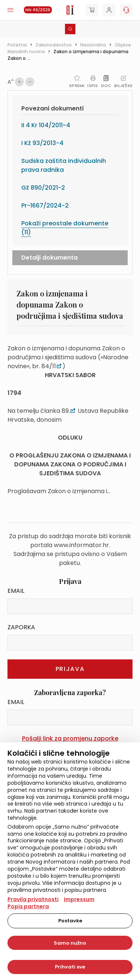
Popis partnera (28, 906)
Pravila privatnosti (33, 899)
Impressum (79, 899)
